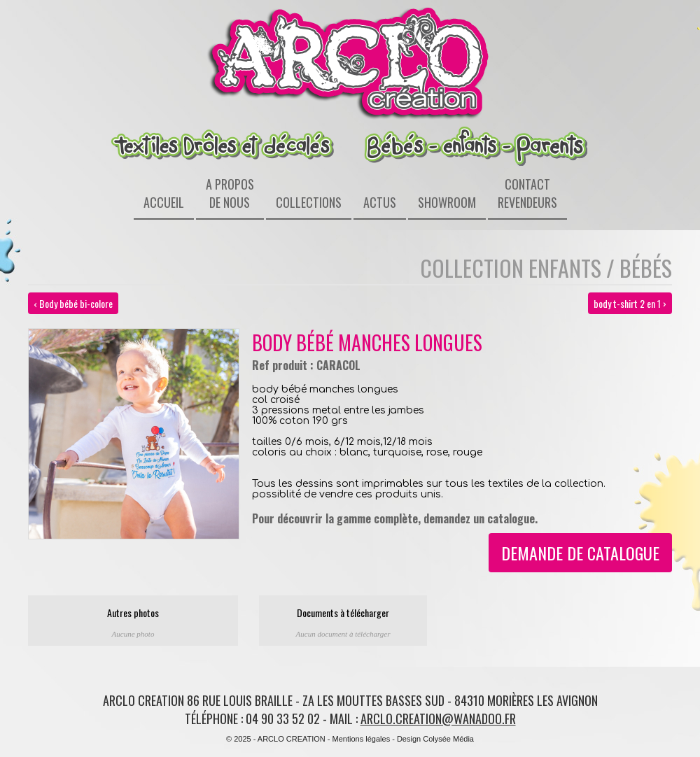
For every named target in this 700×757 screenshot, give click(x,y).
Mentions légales (362, 739)
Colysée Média (448, 739)
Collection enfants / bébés (546, 268)
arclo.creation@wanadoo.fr (438, 719)
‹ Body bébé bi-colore (73, 303)
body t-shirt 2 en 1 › (630, 303)
